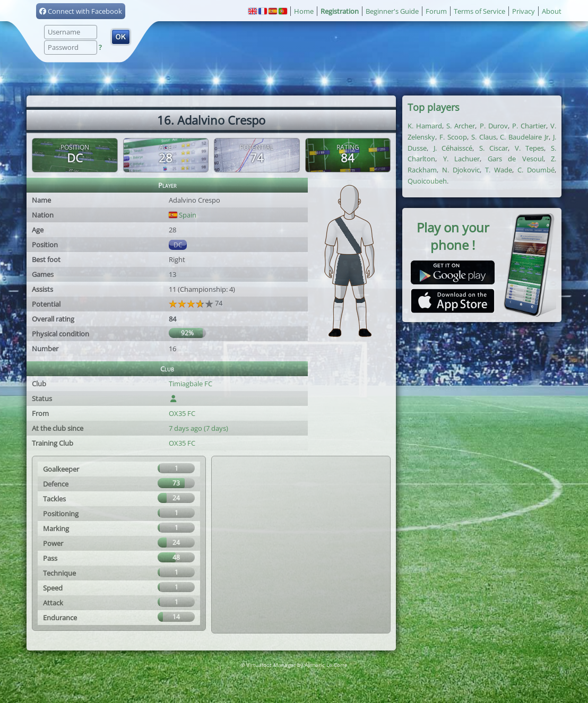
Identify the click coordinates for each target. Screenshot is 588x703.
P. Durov (494, 126)
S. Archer (461, 126)
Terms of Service (479, 11)
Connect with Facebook (81, 11)
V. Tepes (530, 148)
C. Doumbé (536, 170)
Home (304, 11)
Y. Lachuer (462, 159)
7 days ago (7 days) (198, 428)
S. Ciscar (494, 148)
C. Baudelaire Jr (524, 137)
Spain (183, 215)
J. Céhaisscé (453, 148)
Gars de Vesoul (516, 159)
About (552, 11)
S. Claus (484, 137)
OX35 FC (182, 413)
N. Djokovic (461, 170)
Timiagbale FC (191, 384)
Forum (436, 11)
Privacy (524, 11)
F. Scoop (453, 137)
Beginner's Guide (392, 11)
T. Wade (499, 170)
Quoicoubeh (427, 181)
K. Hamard (425, 126)
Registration (340, 11)
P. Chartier (529, 126)
